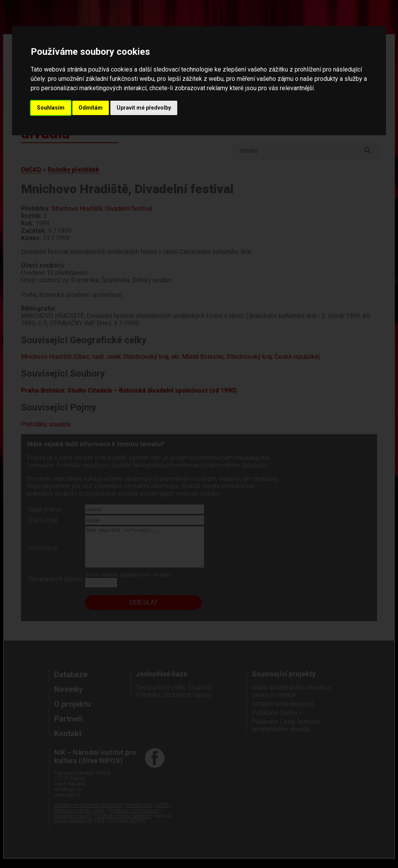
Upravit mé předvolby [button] (144, 108)
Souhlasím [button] (51, 108)
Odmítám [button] (91, 108)
